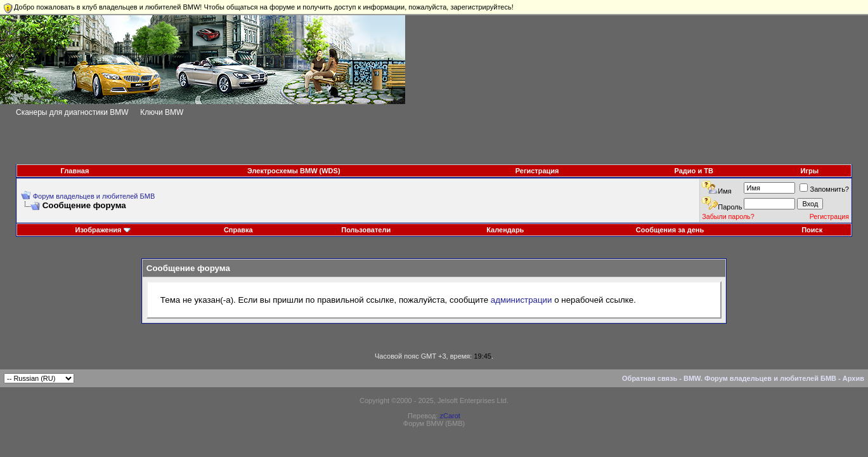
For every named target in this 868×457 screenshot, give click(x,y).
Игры (810, 171)
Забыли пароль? (728, 216)
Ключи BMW (162, 112)
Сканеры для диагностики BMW (72, 112)
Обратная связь (650, 378)
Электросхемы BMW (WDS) (294, 171)
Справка (238, 230)
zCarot (450, 416)
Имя (724, 191)
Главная (75, 171)
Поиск (812, 230)
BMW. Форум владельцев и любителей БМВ (760, 378)
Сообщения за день (670, 230)
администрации (521, 300)
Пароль (730, 207)
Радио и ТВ (694, 171)
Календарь (505, 230)
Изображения (98, 230)
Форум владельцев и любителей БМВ (94, 196)
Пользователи (366, 230)
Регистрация (537, 171)
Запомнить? (824, 189)
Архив (853, 378)
